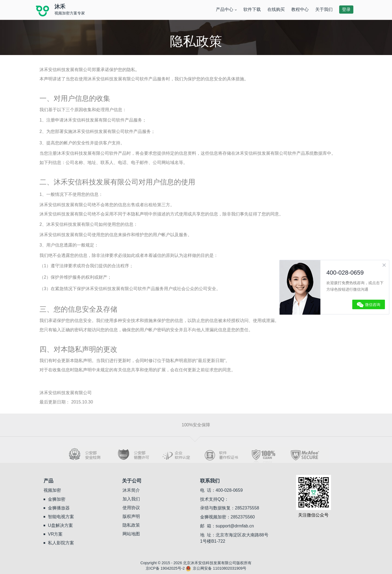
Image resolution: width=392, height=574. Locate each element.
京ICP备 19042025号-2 (165, 568)
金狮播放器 (59, 508)
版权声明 (131, 516)
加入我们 (131, 499)
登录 (346, 9)
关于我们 (324, 9)
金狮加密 (57, 499)
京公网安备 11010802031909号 (216, 568)
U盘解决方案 (60, 525)
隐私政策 (131, 525)
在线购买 (276, 9)
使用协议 (131, 508)
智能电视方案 (61, 517)
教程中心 (300, 9)
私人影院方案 (61, 543)
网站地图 (131, 534)
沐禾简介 (131, 490)
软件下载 (252, 9)
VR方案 (55, 534)
